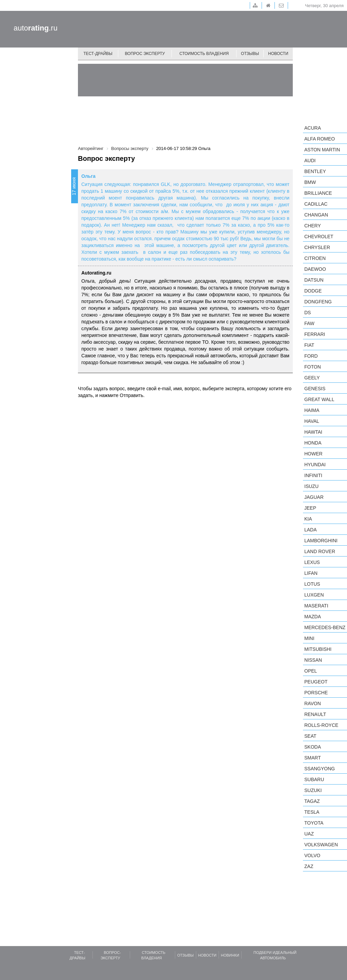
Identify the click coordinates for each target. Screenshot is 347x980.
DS (308, 313)
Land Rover (320, 551)
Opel (311, 671)
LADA (311, 530)
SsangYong (320, 769)
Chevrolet (319, 237)
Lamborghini (321, 541)
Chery (313, 226)
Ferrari (315, 334)
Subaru (314, 779)
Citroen (315, 258)
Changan (316, 215)
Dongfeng (318, 302)
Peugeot (316, 682)
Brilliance (318, 193)
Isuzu (311, 486)
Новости (278, 54)
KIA (308, 519)
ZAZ (309, 866)
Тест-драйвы (98, 54)
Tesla (312, 812)
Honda (313, 443)
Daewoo (315, 269)
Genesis (315, 389)
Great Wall (319, 399)
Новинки (230, 955)
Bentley (315, 171)
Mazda (313, 617)
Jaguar (314, 497)
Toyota (314, 823)
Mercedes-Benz (325, 627)
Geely (312, 378)
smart (313, 758)
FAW (309, 323)
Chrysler (317, 247)
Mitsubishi (318, 649)
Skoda (313, 747)
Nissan (313, 660)
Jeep (310, 508)
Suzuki (313, 790)
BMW (310, 182)
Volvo (312, 855)
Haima (312, 410)
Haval (312, 421)
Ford (311, 356)
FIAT (309, 345)
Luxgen (314, 595)
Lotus (312, 584)
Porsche (316, 693)
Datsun (314, 280)
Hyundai (315, 465)
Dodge (313, 291)
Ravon (313, 703)
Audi (310, 161)
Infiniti (313, 475)
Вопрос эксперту (145, 54)
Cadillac (316, 204)
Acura (313, 128)
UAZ (309, 834)
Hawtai (313, 432)
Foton (313, 367)
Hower (313, 454)
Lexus (312, 562)
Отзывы (250, 54)
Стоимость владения (204, 54)
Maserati (316, 606)
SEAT (310, 736)
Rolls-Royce (321, 725)
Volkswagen (321, 845)
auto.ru (36, 28)
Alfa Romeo (320, 139)
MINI (309, 638)
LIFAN (311, 573)
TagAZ (312, 801)
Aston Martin (322, 150)
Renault (315, 714)
